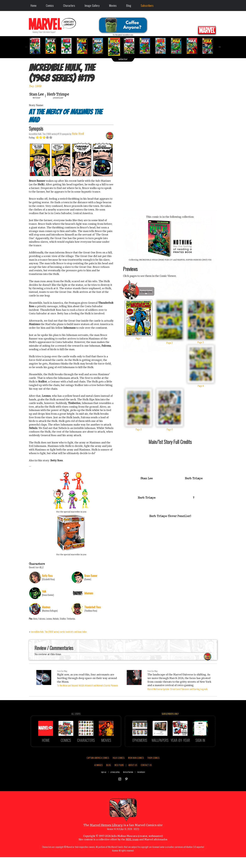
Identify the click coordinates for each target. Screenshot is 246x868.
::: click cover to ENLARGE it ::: (170, 210)
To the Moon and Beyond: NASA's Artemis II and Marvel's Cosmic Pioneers (88, 685)
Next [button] (219, 47)
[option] (37, 46)
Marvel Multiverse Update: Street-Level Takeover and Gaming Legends (178, 689)
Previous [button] (27, 47)
